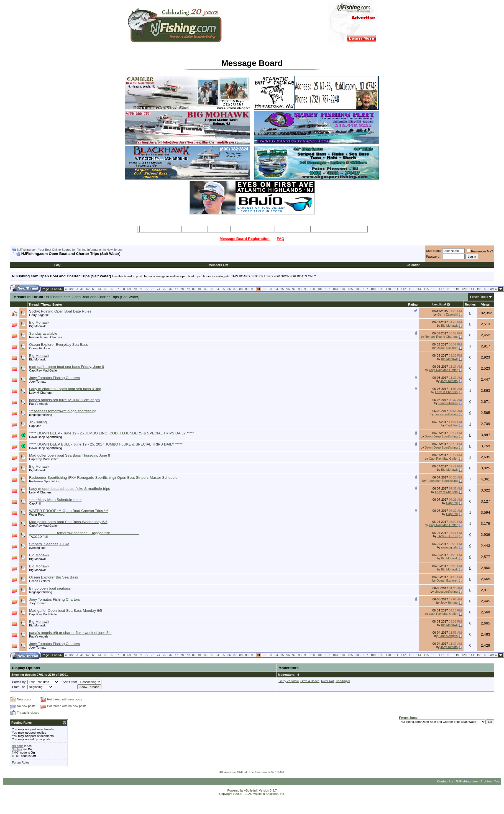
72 (147, 289)
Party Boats (219, 229)
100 (312, 289)
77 (176, 289)
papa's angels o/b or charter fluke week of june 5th (70, 633)
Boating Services (326, 229)
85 (223, 289)
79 (188, 289)
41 (82, 289)
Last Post (439, 304)
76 (170, 289)
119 (456, 289)
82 (206, 289)
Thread (34, 304)
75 (164, 289)
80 (194, 289)
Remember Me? (480, 251)
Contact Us (445, 781)
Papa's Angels (39, 404)
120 (464, 289)
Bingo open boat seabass (50, 588)
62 (88, 289)
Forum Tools (479, 297)
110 (388, 289)
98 (300, 289)
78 (182, 289)
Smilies (17, 749)
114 (418, 289)
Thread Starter (52, 304)
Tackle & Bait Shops (293, 229)
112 (403, 289)
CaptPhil (35, 503)
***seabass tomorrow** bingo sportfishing (63, 411)
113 (411, 289)
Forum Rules (21, 762)
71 (141, 289)
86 (229, 289)
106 (358, 289)
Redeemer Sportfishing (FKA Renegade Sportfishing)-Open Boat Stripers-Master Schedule (103, 478)
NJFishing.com (467, 781)
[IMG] (16, 752)
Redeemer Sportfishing (45, 481)
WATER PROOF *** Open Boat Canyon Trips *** (69, 511)
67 (117, 289)
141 (472, 289)
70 (135, 289)
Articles (265, 229)
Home (146, 229)
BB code (18, 746)
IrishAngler (343, 681)
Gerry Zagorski (39, 315)
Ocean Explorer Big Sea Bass (53, 577)
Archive (486, 781)
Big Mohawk (39, 322)
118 (449, 289)
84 (217, 289)
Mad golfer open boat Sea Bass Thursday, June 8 (70, 455)
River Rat (328, 681)
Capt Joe (35, 426)
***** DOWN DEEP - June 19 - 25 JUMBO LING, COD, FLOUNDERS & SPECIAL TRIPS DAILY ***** (112, 433)
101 (320, 289)
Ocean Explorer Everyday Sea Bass (59, 345)
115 (426, 289)
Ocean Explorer (40, 348)
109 (381, 289)
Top (497, 781)
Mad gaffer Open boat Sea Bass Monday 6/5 (66, 610)
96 (288, 289)
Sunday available (43, 333)
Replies (470, 304)
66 (111, 289)
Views (485, 304)
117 (441, 289)
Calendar (413, 265)
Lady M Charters (40, 393)
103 (335, 289)
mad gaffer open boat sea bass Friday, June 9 (67, 367)
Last (493, 289)
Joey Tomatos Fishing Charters (54, 378)
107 (365, 289)
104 (343, 289)
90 (253, 289)
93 (270, 289)
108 (373, 289)
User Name (434, 251)
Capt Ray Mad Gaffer (44, 370)
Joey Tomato (38, 382)
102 (328, 289)
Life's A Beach (310, 681)
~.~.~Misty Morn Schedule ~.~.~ (55, 500)
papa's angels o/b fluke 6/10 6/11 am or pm (64, 400)
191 (479, 289)
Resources (243, 229)
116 (434, 289)
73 (153, 289)
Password (433, 257)
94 (276, 289)
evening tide (37, 548)
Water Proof (37, 514)
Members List (218, 265)
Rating (413, 304)
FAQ (281, 239)
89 (247, 289)
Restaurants (353, 229)
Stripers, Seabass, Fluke (49, 544)
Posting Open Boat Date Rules (66, 311)
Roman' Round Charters (45, 337)
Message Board (167, 229)
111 (396, 289)
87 (235, 289)
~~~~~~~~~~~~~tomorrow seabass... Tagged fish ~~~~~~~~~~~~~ (84, 533)
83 (211, 289)
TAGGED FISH (39, 537)
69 (129, 289)
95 (282, 289)
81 (200, 289)
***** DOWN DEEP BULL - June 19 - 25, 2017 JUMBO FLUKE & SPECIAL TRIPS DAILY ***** (106, 444)
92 (264, 289)
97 (294, 289)
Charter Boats (195, 229)
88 (241, 289)
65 (106, 289)
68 (123, 289)
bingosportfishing (41, 415)
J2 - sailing (38, 422)
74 (158, 289)
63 (94, 289)
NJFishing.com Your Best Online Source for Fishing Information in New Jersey (70, 250)
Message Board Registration (245, 239)
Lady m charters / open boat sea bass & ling (65, 389)
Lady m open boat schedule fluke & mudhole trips (70, 489)
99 (306, 289)
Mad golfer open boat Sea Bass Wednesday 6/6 (68, 522)
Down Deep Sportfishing (46, 437)
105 (350, 289)
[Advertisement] (77, 258)
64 (99, 289)
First (69, 289)
